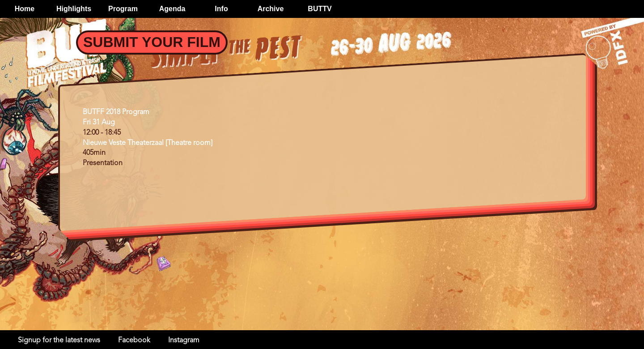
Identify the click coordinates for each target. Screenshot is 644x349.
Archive (271, 9)
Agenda (172, 9)
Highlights (74, 9)
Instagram (184, 340)
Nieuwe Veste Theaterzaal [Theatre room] (148, 143)
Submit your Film (152, 42)
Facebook (134, 340)
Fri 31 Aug (99, 123)
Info (221, 9)
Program (123, 9)
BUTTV (320, 9)
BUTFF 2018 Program (116, 112)
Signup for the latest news (59, 340)
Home (25, 9)
